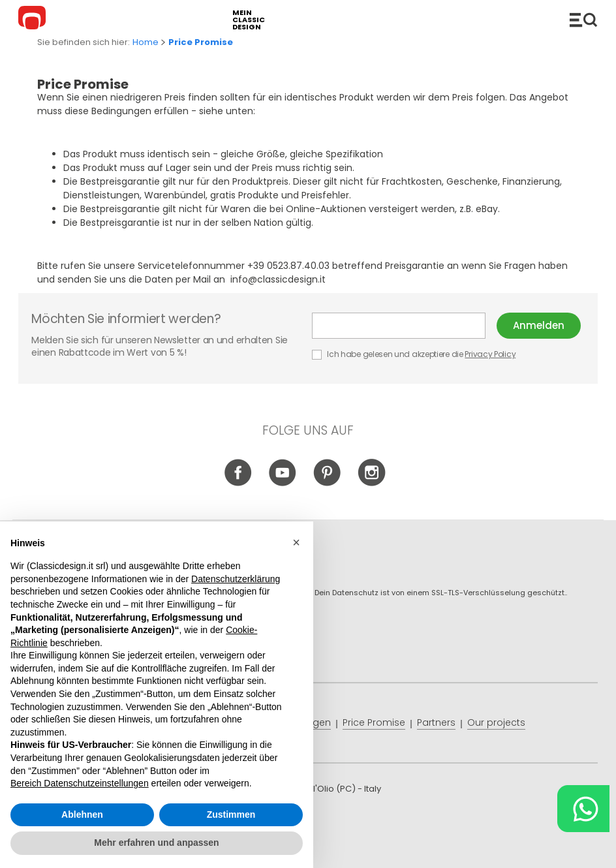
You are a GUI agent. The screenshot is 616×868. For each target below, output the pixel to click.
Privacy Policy (490, 354)
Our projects (496, 722)
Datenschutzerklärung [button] (236, 579)
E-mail (399, 326)
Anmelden (539, 325)
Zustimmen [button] (231, 814)
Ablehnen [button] (82, 814)
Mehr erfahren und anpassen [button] (156, 843)
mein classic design (249, 20)
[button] (296, 542)
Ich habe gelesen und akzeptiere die (415, 354)
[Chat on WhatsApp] (583, 809)
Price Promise (374, 722)
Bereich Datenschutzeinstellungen (80, 783)
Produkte (583, 20)
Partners (436, 722)
